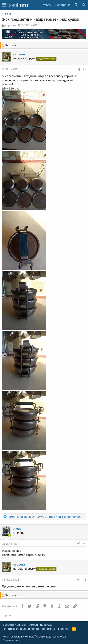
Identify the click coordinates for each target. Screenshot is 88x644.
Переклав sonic (12, 640)
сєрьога (10, 25)
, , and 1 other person (44, 517)
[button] (4, 5)
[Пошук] (83, 5)
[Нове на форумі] (76, 5)
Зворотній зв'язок (15, 625)
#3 (84, 579)
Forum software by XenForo (35, 637)
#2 (84, 544)
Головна (64, 629)
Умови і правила (41, 625)
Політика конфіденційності (21, 629)
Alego (17, 529)
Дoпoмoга (49, 629)
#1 (84, 69)
